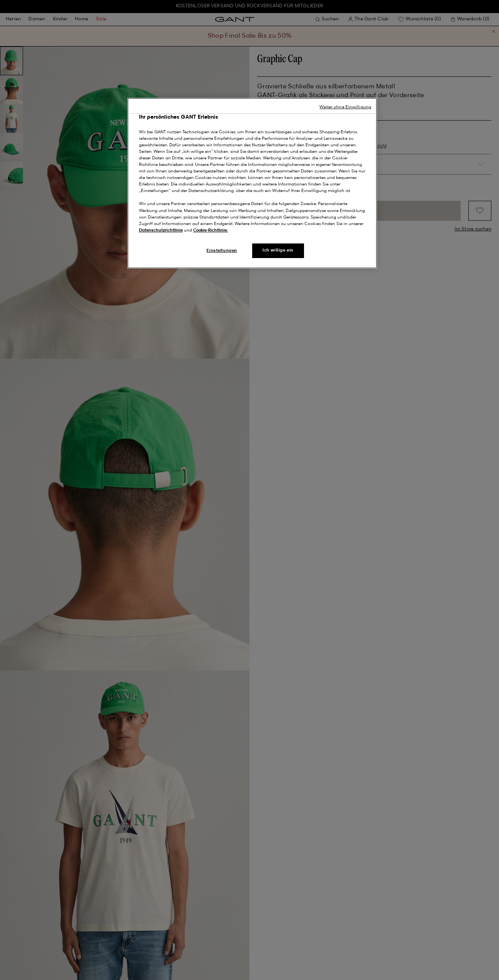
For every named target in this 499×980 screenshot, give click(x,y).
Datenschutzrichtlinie (161, 230)
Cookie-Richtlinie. (211, 230)
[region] (252, 183)
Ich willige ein (278, 250)
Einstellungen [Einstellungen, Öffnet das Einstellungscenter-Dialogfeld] (222, 251)
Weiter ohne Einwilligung (345, 107)
